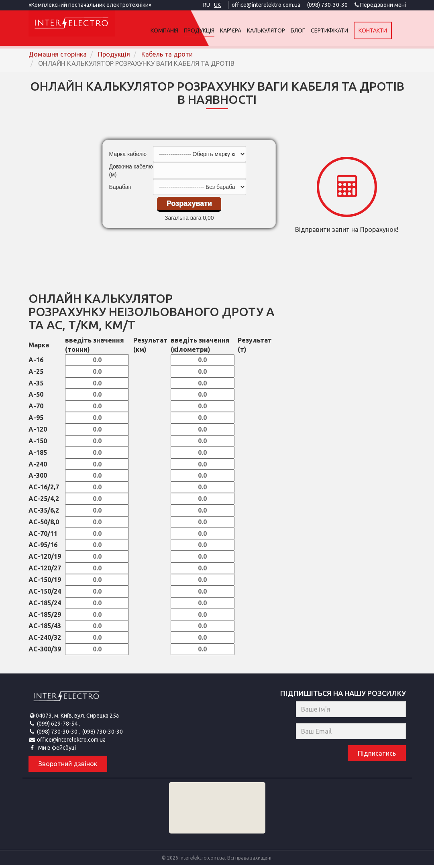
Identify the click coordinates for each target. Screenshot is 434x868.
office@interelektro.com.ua (263, 5)
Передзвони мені (380, 5)
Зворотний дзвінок (68, 767)
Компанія (178, 30)
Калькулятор (280, 30)
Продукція (213, 30)
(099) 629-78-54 (58, 726)
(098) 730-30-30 (326, 5)
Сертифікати (343, 30)
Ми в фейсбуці (56, 750)
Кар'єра (245, 30)
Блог (312, 30)
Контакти (387, 30)
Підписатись (377, 756)
